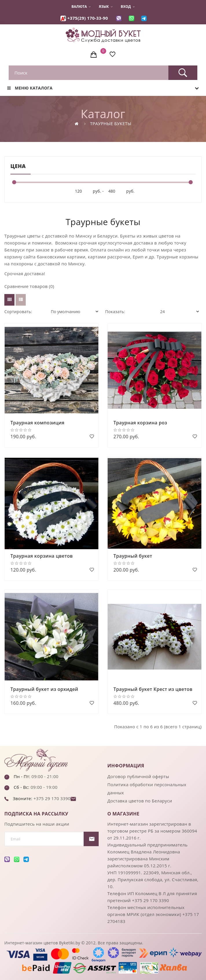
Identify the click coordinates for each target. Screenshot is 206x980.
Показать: (115, 312)
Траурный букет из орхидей (44, 689)
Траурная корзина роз (140, 423)
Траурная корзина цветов (42, 556)
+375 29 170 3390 (51, 798)
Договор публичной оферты (138, 776)
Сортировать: (18, 312)
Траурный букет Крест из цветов (153, 689)
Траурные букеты (111, 123)
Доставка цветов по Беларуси (140, 801)
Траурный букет (133, 556)
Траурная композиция (37, 423)
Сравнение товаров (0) (29, 286)
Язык (106, 7)
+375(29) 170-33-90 (88, 18)
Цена (18, 166)
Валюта (81, 7)
